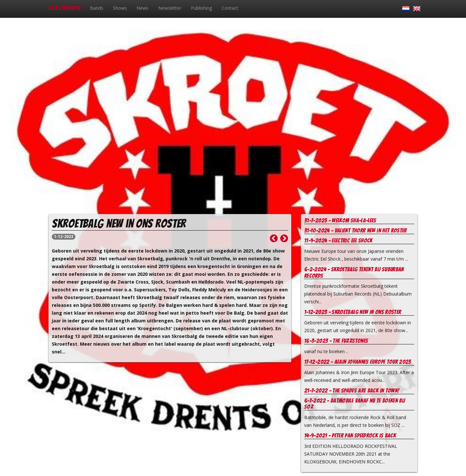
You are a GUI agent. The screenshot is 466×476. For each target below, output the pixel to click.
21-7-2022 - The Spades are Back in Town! (352, 390)
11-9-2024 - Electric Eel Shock (338, 240)
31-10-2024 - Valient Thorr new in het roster (355, 230)
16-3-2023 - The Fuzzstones (336, 341)
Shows (120, 8)
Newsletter (170, 8)
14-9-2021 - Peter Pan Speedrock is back (350, 435)
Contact (230, 8)
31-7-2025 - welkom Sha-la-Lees (340, 220)
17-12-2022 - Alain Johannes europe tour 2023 (358, 362)
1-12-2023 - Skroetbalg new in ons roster (353, 312)
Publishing (201, 8)
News (143, 8)
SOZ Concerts (64, 8)
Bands (97, 8)
